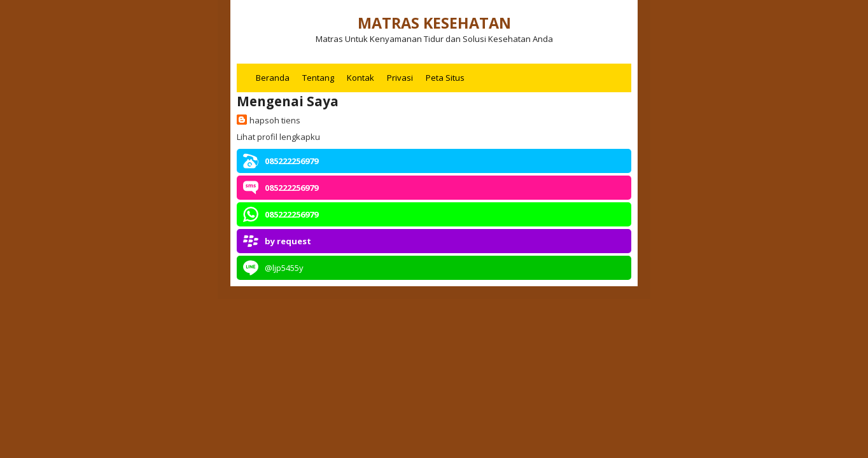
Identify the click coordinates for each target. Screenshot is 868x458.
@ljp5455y (284, 268)
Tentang (318, 78)
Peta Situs (445, 78)
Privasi (400, 78)
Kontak (360, 78)
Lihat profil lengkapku (278, 137)
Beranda (273, 78)
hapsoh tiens (275, 120)
